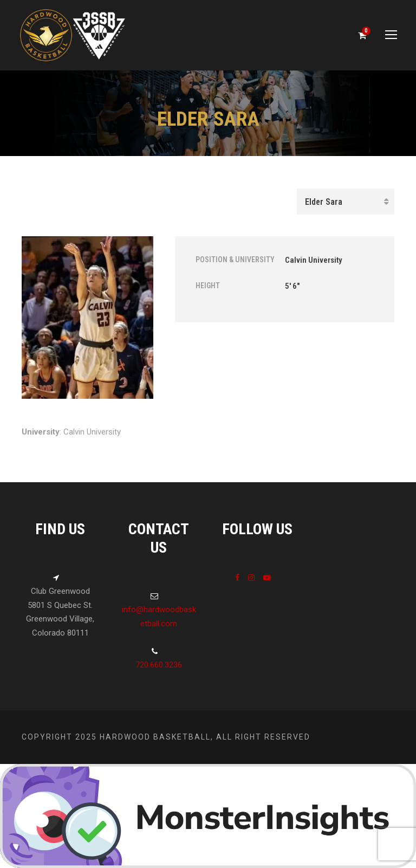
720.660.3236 (159, 665)
